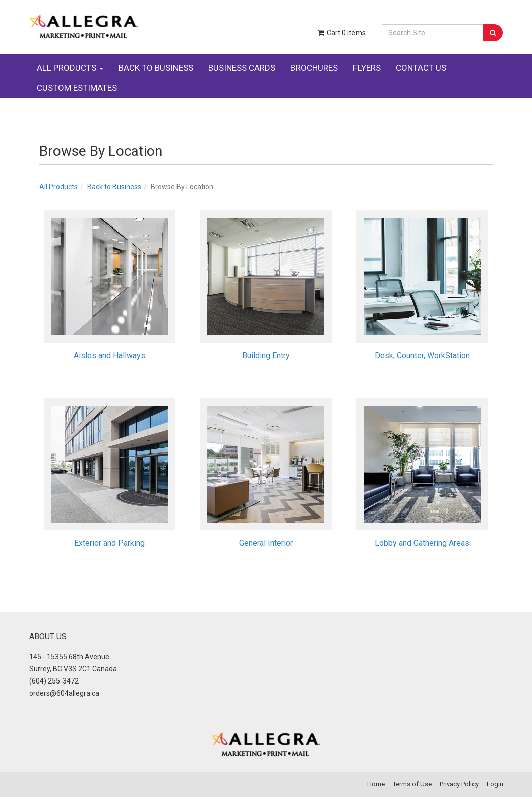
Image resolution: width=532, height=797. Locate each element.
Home (376, 784)
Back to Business (114, 187)
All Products (58, 187)
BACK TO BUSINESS (156, 68)
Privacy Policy (459, 784)
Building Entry (266, 355)
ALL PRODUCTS (70, 68)
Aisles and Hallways (109, 355)
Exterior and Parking (109, 543)
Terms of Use (412, 784)
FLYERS (367, 68)
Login (495, 784)
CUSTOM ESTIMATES (77, 88)
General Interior (266, 543)
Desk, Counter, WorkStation (422, 355)
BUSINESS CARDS (242, 68)
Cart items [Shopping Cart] (341, 33)
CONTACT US (421, 68)
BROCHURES (314, 68)
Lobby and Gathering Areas (422, 543)
